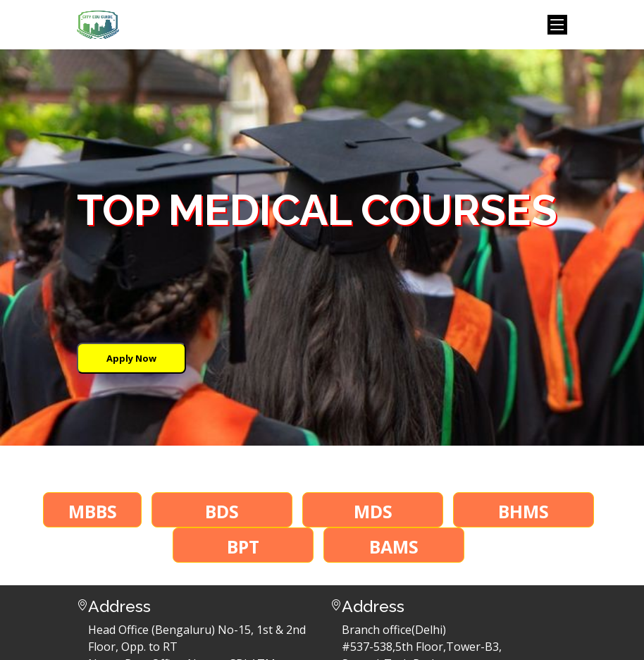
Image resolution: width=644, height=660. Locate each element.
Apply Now (131, 358)
